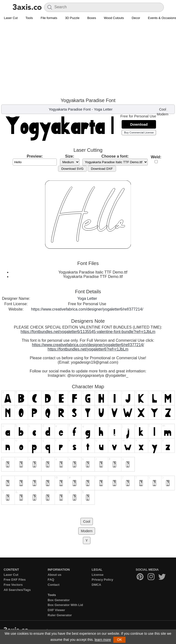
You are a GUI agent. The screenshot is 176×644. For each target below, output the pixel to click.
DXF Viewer (56, 610)
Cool (163, 109)
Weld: (156, 157)
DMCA (96, 585)
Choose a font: (115, 156)
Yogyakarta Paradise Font (70, 109)
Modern (162, 114)
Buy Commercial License (139, 133)
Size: (70, 156)
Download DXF (102, 169)
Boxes (92, 18)
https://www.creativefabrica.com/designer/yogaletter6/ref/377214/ (87, 309)
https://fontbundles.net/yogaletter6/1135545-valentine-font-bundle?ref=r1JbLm (88, 332)
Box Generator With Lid (65, 605)
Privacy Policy (102, 580)
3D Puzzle (72, 18)
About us (55, 575)
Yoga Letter (103, 109)
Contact (54, 585)
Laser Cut (11, 18)
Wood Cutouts (114, 18)
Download (139, 124)
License (98, 575)
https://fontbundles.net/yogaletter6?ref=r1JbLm (88, 349)
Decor (136, 18)
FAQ (51, 580)
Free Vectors (13, 585)
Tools (29, 18)
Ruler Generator (60, 615)
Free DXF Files (15, 580)
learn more (103, 640)
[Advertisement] (88, 59)
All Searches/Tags (17, 590)
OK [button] (119, 640)
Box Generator (59, 600)
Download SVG (72, 169)
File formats (49, 18)
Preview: (35, 156)
